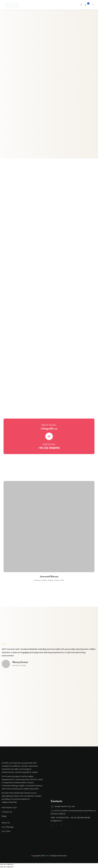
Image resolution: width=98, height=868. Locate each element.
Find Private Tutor (9, 808)
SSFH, (47, 856)
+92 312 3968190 (49, 448)
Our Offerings (8, 827)
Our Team (6, 831)
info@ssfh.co (49, 429)
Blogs (4, 816)
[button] (7, 864)
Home (43, 13)
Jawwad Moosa (49, 577)
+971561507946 (62, 818)
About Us (6, 823)
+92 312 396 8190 (77, 818)
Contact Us (7, 812)
